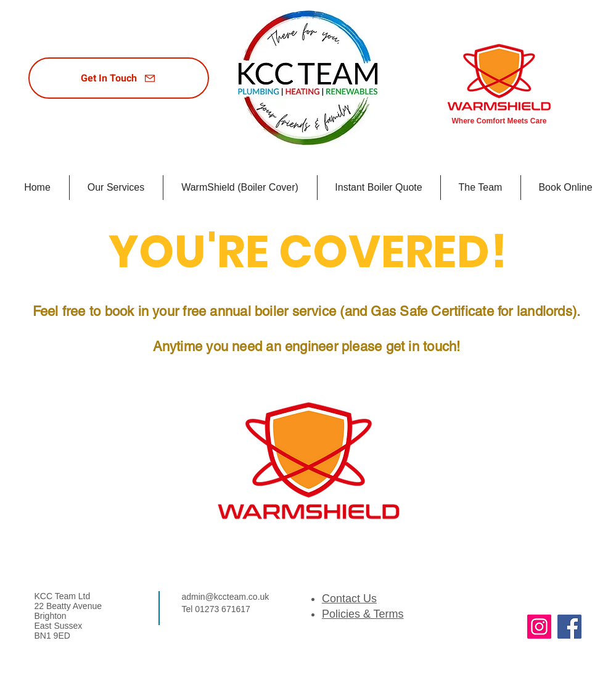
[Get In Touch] (119, 78)
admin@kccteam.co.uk (226, 597)
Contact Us (349, 599)
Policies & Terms (363, 614)
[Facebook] (569, 627)
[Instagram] (539, 627)
